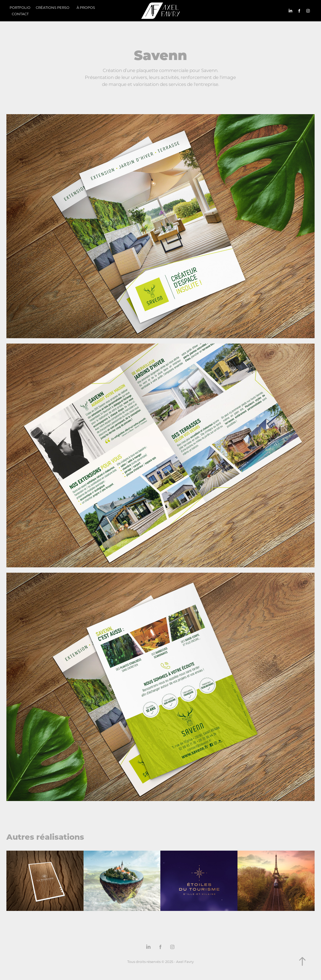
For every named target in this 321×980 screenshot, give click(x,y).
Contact (20, 14)
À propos (86, 7)
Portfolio (20, 7)
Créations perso (53, 7)
